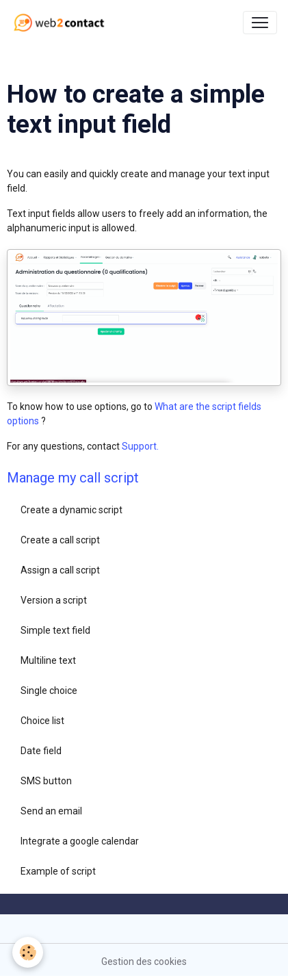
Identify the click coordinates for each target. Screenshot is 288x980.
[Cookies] (28, 952)
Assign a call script (60, 570)
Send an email (51, 811)
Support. (140, 446)
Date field (41, 751)
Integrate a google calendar (80, 841)
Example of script (58, 871)
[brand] (62, 23)
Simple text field (55, 630)
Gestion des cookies (144, 962)
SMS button (46, 781)
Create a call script (60, 540)
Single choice (49, 691)
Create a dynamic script (71, 510)
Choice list (42, 721)
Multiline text (48, 660)
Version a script (54, 600)
